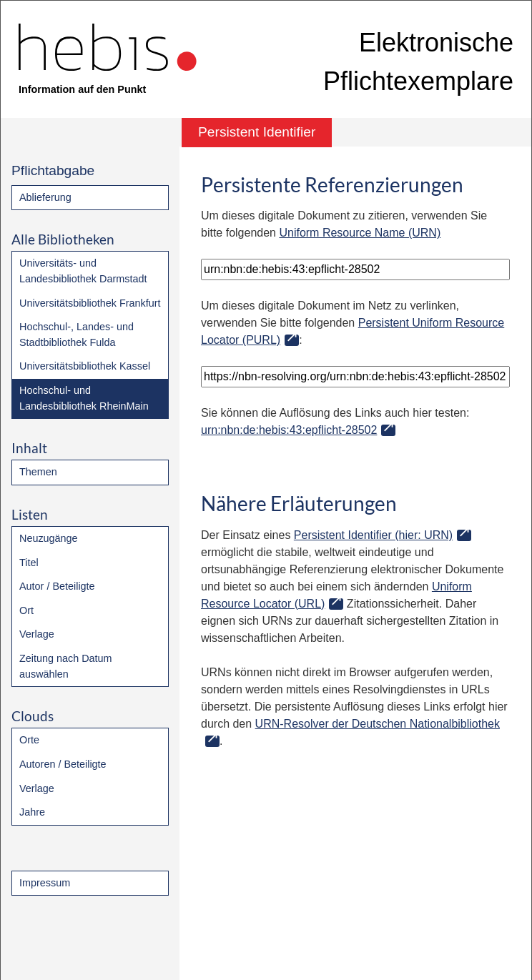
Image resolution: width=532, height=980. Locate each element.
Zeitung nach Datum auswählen (66, 666)
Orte (29, 740)
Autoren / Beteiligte (63, 764)
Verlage (37, 634)
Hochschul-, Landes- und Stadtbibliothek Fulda (77, 335)
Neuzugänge (49, 538)
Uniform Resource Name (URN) (360, 233)
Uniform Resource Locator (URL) (336, 595)
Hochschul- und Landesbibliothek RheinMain (84, 398)
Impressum (45, 883)
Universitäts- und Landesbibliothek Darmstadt (83, 271)
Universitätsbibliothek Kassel (85, 366)
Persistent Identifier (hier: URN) (373, 535)
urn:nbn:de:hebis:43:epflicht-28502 (289, 430)
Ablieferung (45, 197)
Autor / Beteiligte (57, 586)
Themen (38, 472)
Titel (29, 563)
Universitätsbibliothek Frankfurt (90, 303)
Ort (26, 610)
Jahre (32, 812)
